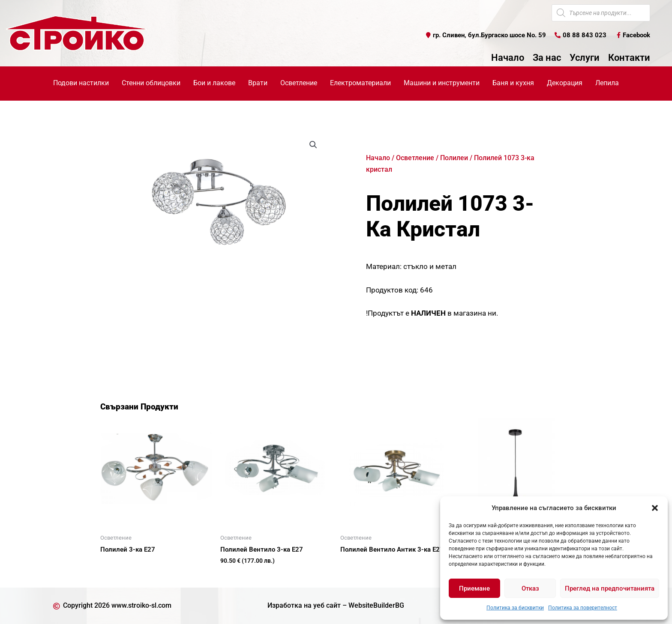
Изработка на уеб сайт (304, 605)
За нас (547, 58)
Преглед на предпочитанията (610, 588)
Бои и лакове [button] (214, 83)
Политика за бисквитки (515, 608)
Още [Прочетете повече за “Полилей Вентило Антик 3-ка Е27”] (357, 564)
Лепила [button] (607, 83)
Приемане (474, 588)
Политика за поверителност (583, 608)
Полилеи (454, 158)
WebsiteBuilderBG (376, 605)
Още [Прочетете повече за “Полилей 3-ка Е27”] (117, 564)
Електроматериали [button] (360, 83)
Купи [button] (237, 575)
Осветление (415, 158)
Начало (508, 58)
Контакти (629, 58)
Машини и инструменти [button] (442, 83)
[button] (655, 508)
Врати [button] (258, 83)
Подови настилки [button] (81, 83)
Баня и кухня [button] (513, 83)
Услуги (585, 58)
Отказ (530, 588)
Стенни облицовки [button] (151, 83)
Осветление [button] (299, 83)
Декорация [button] (565, 83)
